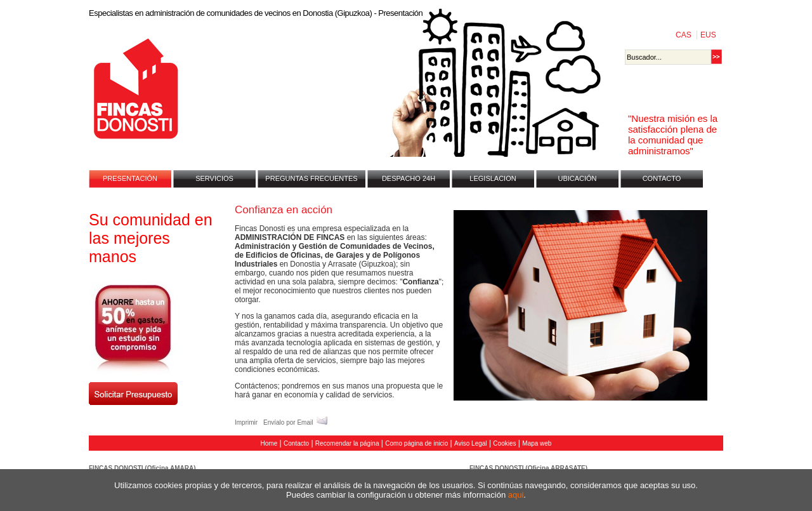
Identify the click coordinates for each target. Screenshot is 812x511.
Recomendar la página (347, 443)
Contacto (296, 443)
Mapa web (537, 443)
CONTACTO (662, 178)
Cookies (504, 443)
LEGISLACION (493, 178)
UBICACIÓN (577, 178)
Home (269, 443)
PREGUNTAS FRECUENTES (311, 178)
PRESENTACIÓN (130, 178)
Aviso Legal (471, 443)
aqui (516, 495)
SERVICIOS (214, 178)
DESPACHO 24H (409, 178)
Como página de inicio (416, 443)
